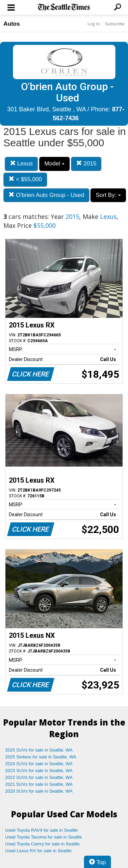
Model (54, 164)
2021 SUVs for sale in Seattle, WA (39, 784)
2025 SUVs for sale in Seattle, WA (39, 750)
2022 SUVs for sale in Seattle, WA (39, 777)
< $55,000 (25, 179)
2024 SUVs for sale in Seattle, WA (39, 764)
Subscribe (115, 24)
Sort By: (108, 195)
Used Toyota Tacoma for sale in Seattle (44, 837)
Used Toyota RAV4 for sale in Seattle (41, 830)
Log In (94, 24)
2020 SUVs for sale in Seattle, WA (39, 791)
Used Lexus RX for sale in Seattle (38, 851)
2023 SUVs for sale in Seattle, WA (39, 771)
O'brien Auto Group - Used (46, 195)
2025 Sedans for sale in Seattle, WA (41, 757)
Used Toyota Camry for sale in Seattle (42, 844)
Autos (12, 24)
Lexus (21, 164)
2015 (86, 164)
